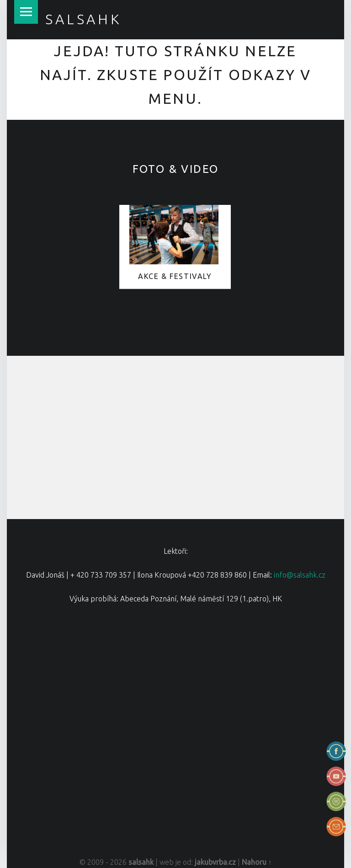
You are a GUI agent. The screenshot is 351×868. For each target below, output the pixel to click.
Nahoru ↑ (257, 862)
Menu (26, 12)
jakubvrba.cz (215, 862)
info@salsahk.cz (300, 575)
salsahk (83, 19)
